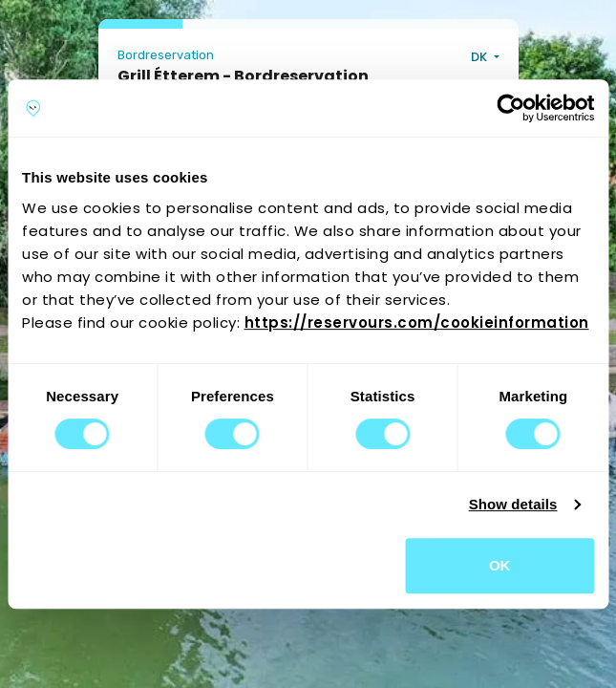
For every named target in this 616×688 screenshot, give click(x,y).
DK (480, 57)
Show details (513, 504)
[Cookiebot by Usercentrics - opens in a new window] (510, 108)
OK (500, 565)
